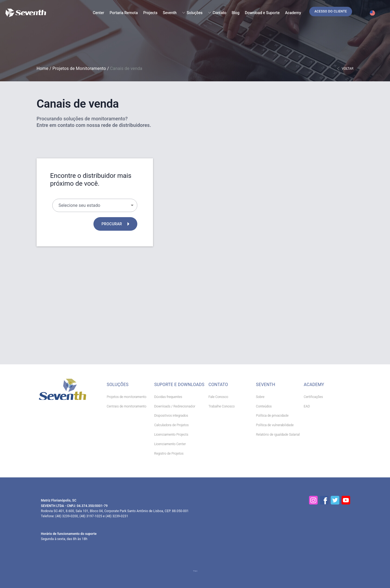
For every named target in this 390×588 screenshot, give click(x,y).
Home (43, 68)
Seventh (170, 13)
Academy (293, 13)
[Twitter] (335, 500)
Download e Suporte (262, 13)
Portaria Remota (124, 13)
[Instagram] (313, 500)
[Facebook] (324, 500)
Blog (236, 13)
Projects (150, 13)
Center (99, 13)
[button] (331, 12)
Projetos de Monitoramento (79, 68)
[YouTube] (346, 500)
